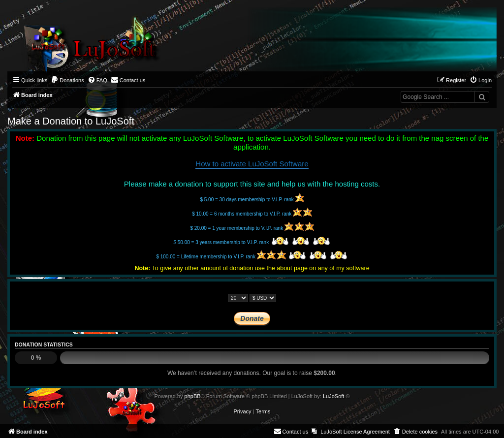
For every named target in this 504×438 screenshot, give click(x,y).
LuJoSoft (333, 396)
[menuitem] (67, 80)
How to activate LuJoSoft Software (252, 164)
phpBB (193, 396)
